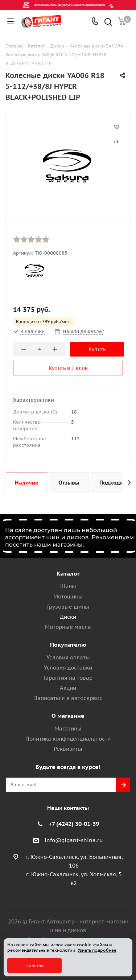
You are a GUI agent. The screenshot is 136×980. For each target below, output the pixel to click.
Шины (68, 586)
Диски (68, 617)
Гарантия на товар (68, 678)
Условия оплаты (68, 657)
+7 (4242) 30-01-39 (74, 824)
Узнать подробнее (97, 950)
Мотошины (68, 596)
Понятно (35, 965)
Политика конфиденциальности (68, 739)
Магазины (68, 728)
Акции (68, 688)
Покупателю (68, 645)
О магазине (68, 716)
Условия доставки (68, 668)
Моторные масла (68, 627)
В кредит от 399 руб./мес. (43, 322)
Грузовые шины (68, 607)
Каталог (68, 573)
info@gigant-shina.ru (74, 840)
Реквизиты (68, 749)
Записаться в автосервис (68, 698)
